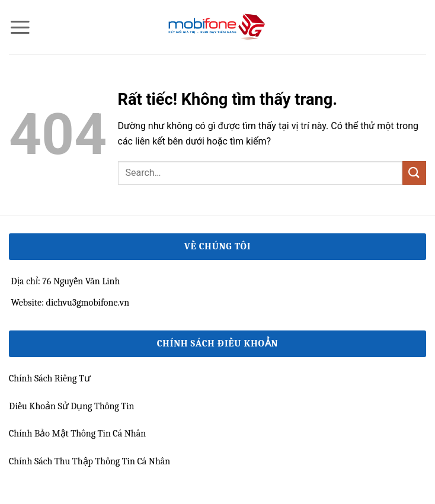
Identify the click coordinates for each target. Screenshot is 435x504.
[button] (20, 27)
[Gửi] (414, 173)
